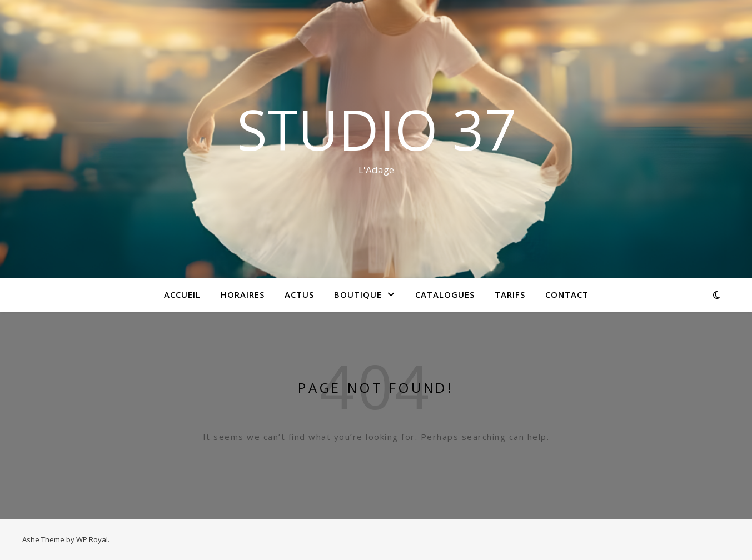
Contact (567, 294)
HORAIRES (243, 294)
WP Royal (92, 539)
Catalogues (445, 294)
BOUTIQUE (358, 294)
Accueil (182, 294)
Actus (299, 294)
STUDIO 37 (376, 129)
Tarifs (510, 294)
